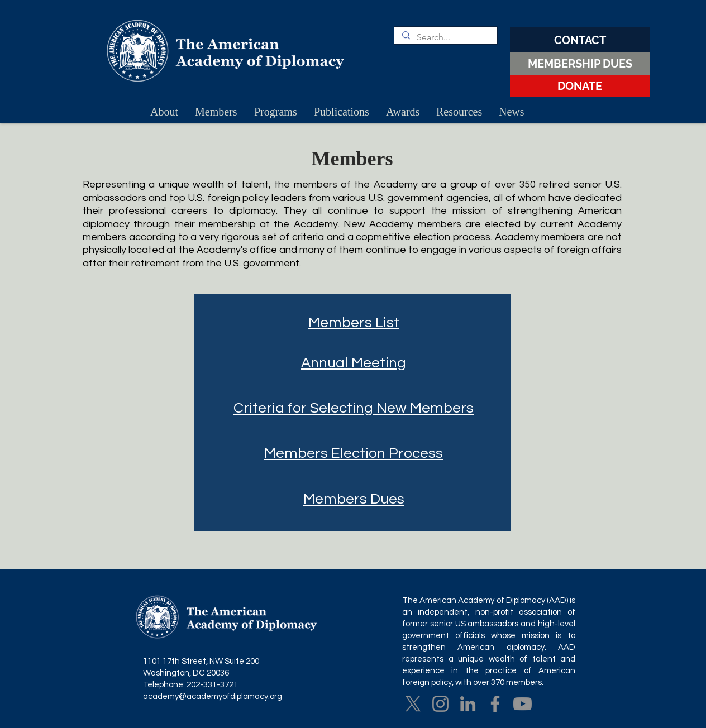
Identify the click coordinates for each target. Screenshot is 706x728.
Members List (354, 323)
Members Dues (354, 499)
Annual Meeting (354, 363)
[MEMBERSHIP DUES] (580, 64)
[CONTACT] (580, 40)
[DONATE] (580, 86)
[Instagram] (440, 704)
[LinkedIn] (468, 704)
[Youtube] (523, 704)
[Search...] (445, 37)
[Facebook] (495, 704)
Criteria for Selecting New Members (354, 408)
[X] (413, 704)
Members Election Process (354, 453)
